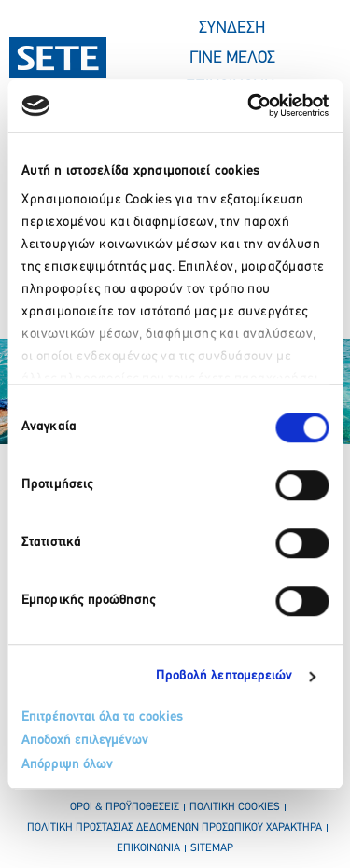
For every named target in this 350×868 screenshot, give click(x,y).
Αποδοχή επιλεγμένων (85, 741)
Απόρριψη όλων (67, 765)
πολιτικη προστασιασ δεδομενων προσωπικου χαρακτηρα (175, 828)
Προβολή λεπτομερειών (224, 676)
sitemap (212, 848)
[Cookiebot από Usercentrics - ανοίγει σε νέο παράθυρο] (249, 105)
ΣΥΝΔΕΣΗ (232, 28)
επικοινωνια (148, 848)
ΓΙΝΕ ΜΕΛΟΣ (232, 58)
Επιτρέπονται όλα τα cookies (102, 717)
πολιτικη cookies (235, 807)
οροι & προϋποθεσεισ (125, 807)
